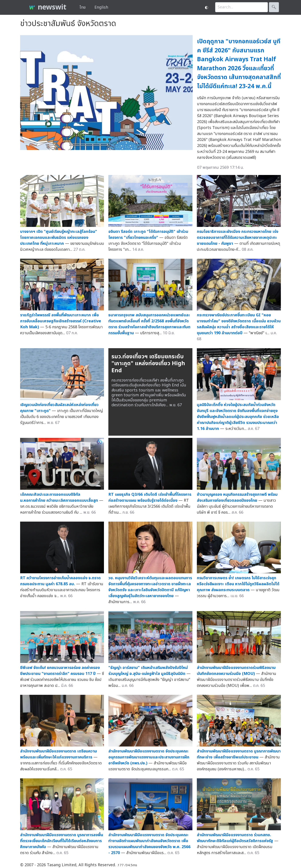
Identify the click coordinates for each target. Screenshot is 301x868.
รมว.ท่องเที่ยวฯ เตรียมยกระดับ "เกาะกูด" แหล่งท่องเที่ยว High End (148, 364)
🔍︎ (274, 7)
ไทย (83, 7)
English (101, 7)
